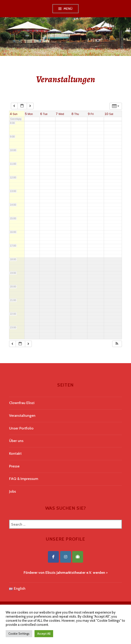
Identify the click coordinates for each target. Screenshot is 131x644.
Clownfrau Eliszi (22, 403)
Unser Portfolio (21, 428)
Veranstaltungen (22, 416)
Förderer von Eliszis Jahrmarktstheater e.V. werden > (66, 573)
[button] (117, 344)
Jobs (12, 491)
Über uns (16, 441)
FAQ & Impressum (24, 479)
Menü (68, 9)
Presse (14, 466)
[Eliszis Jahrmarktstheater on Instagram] (66, 557)
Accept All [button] (44, 634)
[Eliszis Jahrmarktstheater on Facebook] (53, 557)
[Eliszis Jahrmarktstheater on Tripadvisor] (78, 557)
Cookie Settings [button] (19, 634)
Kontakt (15, 453)
